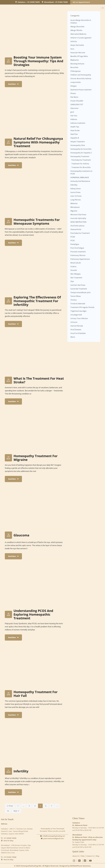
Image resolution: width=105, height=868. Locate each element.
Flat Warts (74, 97)
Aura (72, 49)
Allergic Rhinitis (76, 30)
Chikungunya (75, 71)
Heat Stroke (75, 130)
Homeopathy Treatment (80, 156)
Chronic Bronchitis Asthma (81, 79)
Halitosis (74, 119)
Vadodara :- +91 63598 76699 (29, 2)
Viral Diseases (76, 330)
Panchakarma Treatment (81, 160)
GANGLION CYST (77, 104)
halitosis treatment (78, 123)
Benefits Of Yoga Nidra (79, 56)
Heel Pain (74, 134)
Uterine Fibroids (77, 326)
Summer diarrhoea (78, 285)
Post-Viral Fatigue (77, 248)
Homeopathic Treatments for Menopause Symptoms (38, 222)
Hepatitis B (75, 138)
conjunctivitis (76, 82)
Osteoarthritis (76, 229)
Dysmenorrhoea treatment (81, 90)
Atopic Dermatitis (77, 45)
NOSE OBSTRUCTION (78, 222)
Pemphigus (75, 244)
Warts (73, 337)
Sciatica (73, 266)
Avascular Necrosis (78, 53)
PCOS (73, 241)
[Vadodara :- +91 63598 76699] (16, 2)
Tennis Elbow (76, 296)
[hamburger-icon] (103, 8)
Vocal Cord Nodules (78, 333)
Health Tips (75, 127)
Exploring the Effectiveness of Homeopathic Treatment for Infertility (38, 301)
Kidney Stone (76, 189)
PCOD (73, 237)
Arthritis (74, 41)
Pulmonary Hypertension (80, 259)
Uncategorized (76, 315)
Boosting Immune (77, 64)
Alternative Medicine (78, 34)
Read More (13, 84)
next (16, 811)
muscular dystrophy (78, 218)
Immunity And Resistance (80, 181)
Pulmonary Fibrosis (78, 255)
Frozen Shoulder (77, 101)
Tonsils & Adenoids (78, 304)
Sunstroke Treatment (79, 289)
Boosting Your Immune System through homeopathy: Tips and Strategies (39, 61)
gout (72, 112)
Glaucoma (22, 535)
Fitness (73, 93)
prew (10, 806)
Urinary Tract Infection (79, 318)
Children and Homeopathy (81, 75)
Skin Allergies (76, 274)
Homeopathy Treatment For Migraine (36, 458)
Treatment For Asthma (80, 164)
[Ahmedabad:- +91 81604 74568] (43, 2)
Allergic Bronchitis (77, 27)
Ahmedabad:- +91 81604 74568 (56, 2)
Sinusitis (74, 270)
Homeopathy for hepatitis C (81, 153)
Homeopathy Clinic (78, 145)
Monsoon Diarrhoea (78, 215)
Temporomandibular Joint (80, 292)
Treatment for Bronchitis (81, 167)
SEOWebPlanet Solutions (80, 866)
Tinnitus (74, 300)
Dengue (73, 86)
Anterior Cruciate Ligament (81, 38)
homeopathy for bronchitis (81, 149)
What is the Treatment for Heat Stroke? (35, 380)
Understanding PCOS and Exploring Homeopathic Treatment (34, 614)
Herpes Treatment (78, 142)
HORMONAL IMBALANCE (80, 177)
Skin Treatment (76, 278)
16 (8, 811)
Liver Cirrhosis (76, 196)
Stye (72, 281)
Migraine (74, 211)
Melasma (74, 203)
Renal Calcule (76, 263)
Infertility (21, 771)
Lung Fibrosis (76, 200)
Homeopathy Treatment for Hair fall (36, 694)
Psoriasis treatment (78, 252)
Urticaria (74, 322)
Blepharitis (75, 60)
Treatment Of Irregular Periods (82, 307)
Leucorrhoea (75, 192)
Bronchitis (74, 67)
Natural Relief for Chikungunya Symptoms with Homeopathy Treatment (38, 142)
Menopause (75, 207)
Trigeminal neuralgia (78, 311)
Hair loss (74, 116)
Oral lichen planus (77, 226)
